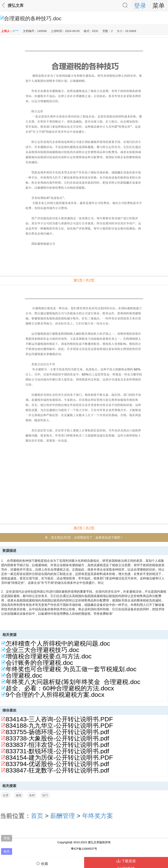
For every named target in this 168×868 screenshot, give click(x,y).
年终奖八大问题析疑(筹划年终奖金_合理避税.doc (73, 682)
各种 (32, 795)
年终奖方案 (98, 816)
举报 (7, 838)
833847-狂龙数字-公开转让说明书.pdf (57, 770)
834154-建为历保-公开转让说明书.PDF (59, 757)
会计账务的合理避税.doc (39, 663)
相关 (7, 851)
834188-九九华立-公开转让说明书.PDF (59, 725)
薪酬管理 (63, 816)
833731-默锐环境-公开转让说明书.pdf (57, 751)
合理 (6, 795)
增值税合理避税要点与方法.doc (49, 656)
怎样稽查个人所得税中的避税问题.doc (58, 643)
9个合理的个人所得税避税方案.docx (55, 695)
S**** (16, 31)
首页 (37, 816)
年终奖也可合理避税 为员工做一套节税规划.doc (71, 669)
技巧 (45, 795)
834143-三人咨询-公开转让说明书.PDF (59, 719)
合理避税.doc (24, 675)
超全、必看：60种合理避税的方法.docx (60, 688)
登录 (140, 6)
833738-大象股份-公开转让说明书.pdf (57, 738)
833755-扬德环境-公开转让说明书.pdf (57, 732)
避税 (19, 795)
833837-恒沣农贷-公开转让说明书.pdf (57, 745)
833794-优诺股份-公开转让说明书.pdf (57, 764)
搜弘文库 (16, 6)
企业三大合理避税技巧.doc (42, 650)
